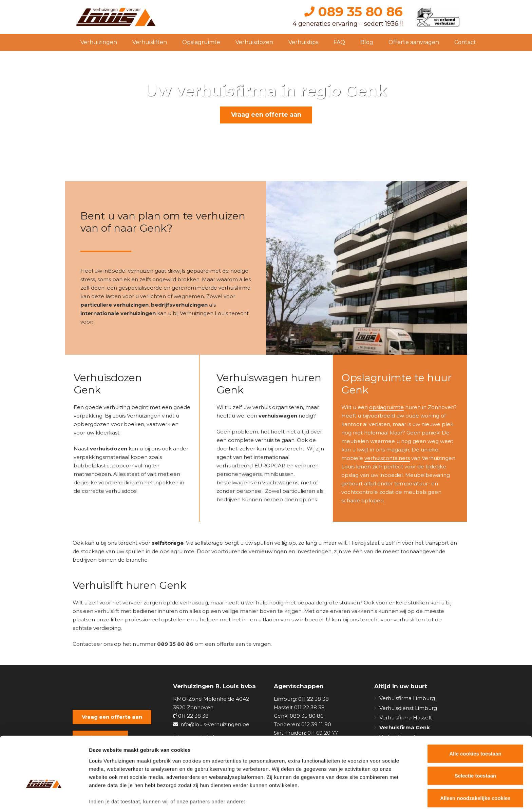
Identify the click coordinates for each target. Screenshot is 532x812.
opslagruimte (386, 407)
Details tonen (367, 799)
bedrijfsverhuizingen (179, 305)
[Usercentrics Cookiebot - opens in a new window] (44, 799)
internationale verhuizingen (118, 313)
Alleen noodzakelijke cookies (475, 758)
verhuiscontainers (387, 458)
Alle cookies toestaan (475, 714)
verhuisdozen (109, 449)
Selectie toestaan (476, 736)
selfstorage (168, 543)
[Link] (117, 17)
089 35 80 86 (354, 12)
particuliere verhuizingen (115, 305)
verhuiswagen (278, 416)
